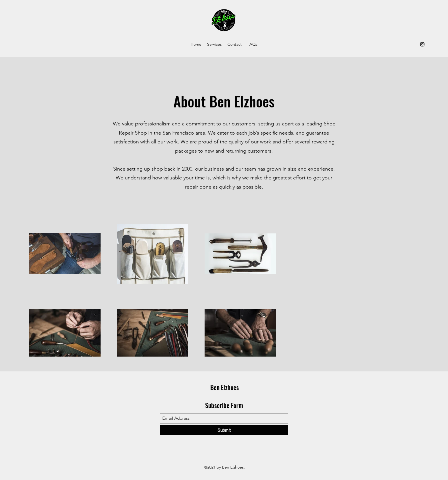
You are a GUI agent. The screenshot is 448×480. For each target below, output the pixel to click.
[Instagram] (422, 44)
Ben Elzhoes (225, 387)
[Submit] (224, 430)
